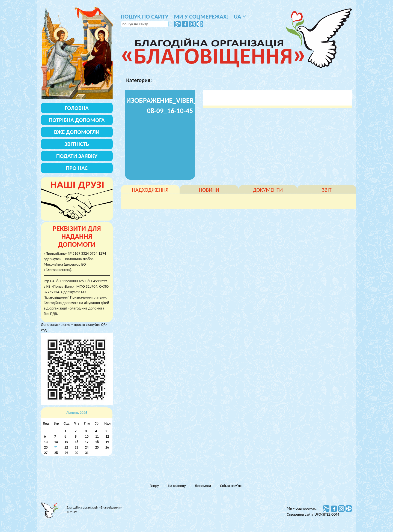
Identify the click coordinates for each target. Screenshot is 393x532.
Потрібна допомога (77, 120)
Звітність (77, 144)
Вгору (154, 486)
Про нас (77, 168)
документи (268, 190)
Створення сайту (301, 514)
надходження (150, 190)
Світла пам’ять (232, 486)
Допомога (203, 486)
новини (209, 190)
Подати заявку (77, 156)
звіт (327, 190)
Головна (77, 108)
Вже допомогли (77, 132)
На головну (177, 486)
